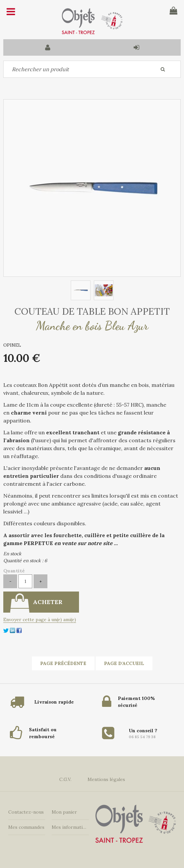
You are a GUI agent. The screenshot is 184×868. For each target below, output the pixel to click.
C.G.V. (65, 779)
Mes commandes (26, 827)
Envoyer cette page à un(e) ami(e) (40, 620)
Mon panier (64, 812)
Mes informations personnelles (70, 827)
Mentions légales (106, 779)
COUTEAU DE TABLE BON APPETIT (92, 311)
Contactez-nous (26, 812)
